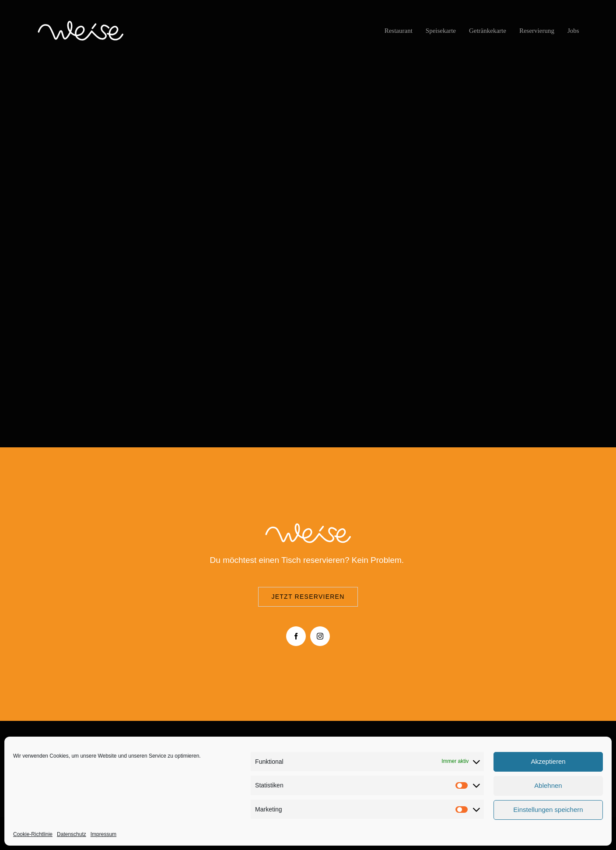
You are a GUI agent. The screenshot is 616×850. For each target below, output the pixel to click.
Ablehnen (548, 785)
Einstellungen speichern (548, 810)
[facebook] (296, 636)
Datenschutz (72, 834)
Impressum (103, 834)
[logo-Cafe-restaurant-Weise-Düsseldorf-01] (80, 23)
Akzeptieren (548, 761)
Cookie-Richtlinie (33, 834)
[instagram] (320, 636)
